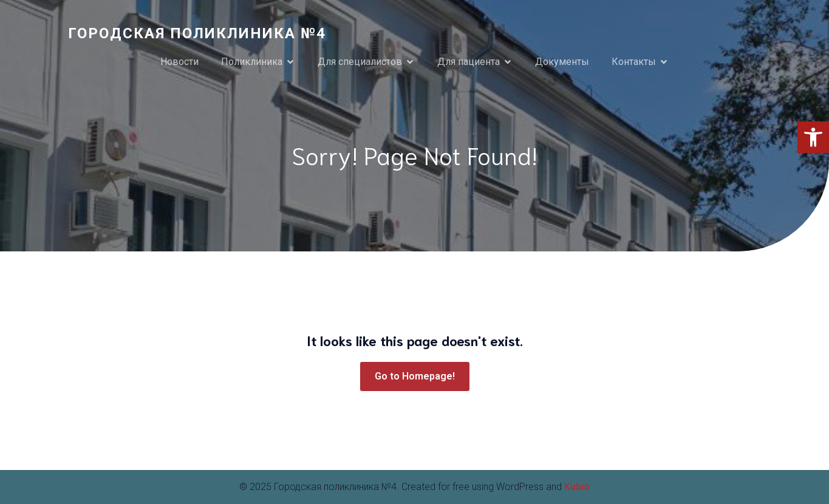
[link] (813, 137)
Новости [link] (179, 62)
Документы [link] (562, 62)
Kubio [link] (577, 487)
